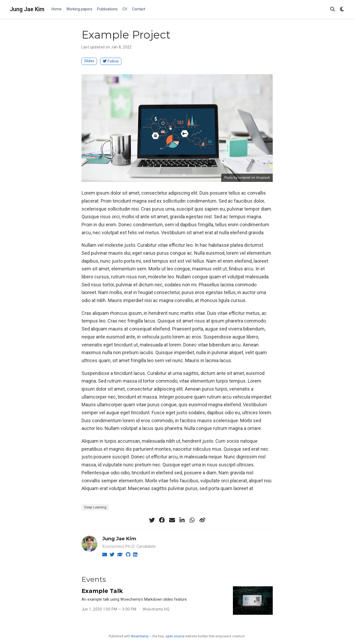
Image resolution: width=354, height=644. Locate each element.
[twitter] (152, 520)
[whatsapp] (192, 520)
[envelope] (172, 520)
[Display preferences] (342, 9)
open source (175, 636)
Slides (89, 61)
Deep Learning (95, 507)
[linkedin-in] (182, 520)
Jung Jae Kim (27, 9)
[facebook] (162, 520)
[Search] (332, 9)
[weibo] (202, 520)
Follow (111, 61)
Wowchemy (140, 636)
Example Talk (102, 591)
